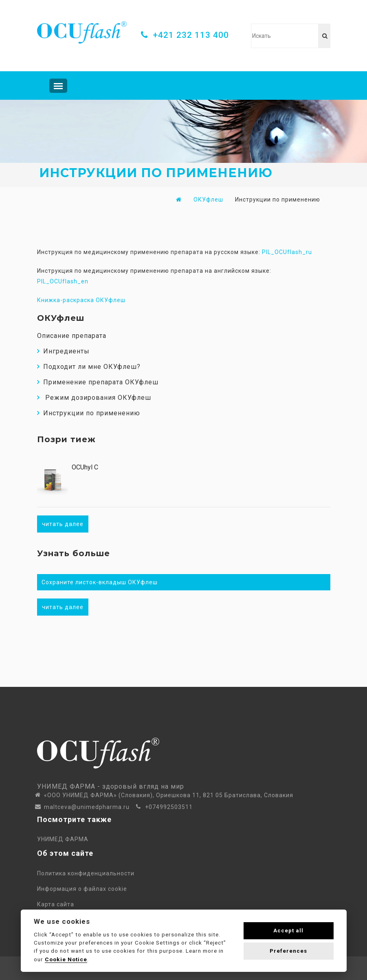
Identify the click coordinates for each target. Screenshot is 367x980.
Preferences (288, 951)
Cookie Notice (66, 959)
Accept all (288, 931)
